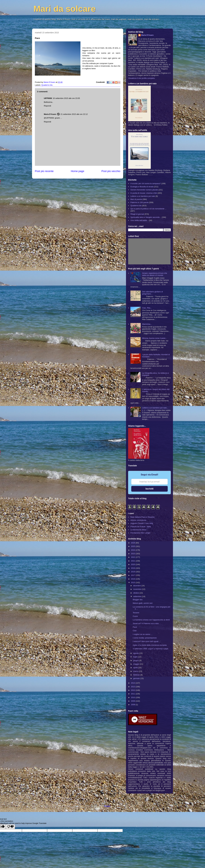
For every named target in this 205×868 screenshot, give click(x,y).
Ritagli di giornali (137, 214)
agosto (136, 653)
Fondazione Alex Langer (140, 533)
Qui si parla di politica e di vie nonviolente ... (148, 209)
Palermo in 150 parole (139, 202)
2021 (133, 561)
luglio (136, 657)
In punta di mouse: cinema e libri (144, 193)
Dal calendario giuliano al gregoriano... (152, 293)
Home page (77, 171)
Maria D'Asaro (50, 82)
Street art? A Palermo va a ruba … (147, 623)
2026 (133, 543)
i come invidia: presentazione (145, 638)
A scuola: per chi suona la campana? (145, 183)
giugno (136, 660)
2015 (133, 582)
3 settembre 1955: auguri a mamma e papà (150, 649)
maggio (137, 664)
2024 (133, 550)
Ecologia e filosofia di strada (142, 187)
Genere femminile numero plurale (144, 190)
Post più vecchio (111, 171)
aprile (136, 668)
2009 (133, 701)
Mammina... (147, 324)
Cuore (135, 616)
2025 (133, 546)
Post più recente (44, 171)
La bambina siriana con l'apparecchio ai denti (151, 620)
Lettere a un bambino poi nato (143, 196)
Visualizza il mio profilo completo (142, 78)
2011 (133, 694)
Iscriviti (149, 489)
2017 (133, 575)
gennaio (137, 678)
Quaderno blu (47, 85)
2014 (133, 683)
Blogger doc (138, 600)
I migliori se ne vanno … (143, 634)
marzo (136, 671)
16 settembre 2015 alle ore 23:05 (66, 98)
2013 (133, 687)
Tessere (136, 613)
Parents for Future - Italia (141, 527)
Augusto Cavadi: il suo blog (142, 523)
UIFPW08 (48, 98)
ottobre (136, 593)
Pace (135, 627)
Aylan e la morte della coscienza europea (150, 645)
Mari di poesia (136, 199)
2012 (133, 690)
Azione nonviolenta (138, 520)
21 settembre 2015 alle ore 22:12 (74, 114)
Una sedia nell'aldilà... (139, 220)
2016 (133, 579)
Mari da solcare (65, 9)
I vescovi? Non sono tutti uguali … (147, 641)
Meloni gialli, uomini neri (143, 603)
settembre (138, 596)
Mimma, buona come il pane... (154, 338)
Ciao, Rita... (147, 308)
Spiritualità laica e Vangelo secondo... (146, 217)
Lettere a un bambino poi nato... (155, 408)
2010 (133, 697)
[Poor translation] (10, 827)
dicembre (137, 586)
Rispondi (47, 106)
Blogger (107, 806)
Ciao (135, 631)
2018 (133, 572)
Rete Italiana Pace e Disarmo (142, 517)
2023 (133, 554)
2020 (133, 564)
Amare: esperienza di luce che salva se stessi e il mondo (155, 274)
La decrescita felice (138, 530)
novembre (138, 589)
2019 (133, 568)
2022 (133, 557)
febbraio (137, 675)
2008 (133, 705)
